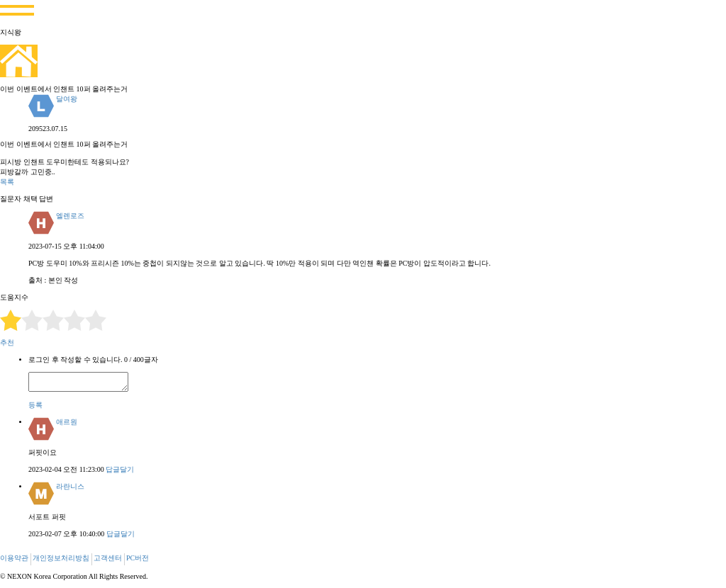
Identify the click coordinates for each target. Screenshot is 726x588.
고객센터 (108, 558)
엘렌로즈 (70, 216)
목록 (7, 182)
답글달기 (120, 469)
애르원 (67, 422)
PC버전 (138, 558)
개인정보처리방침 (61, 558)
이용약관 (14, 558)
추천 (7, 343)
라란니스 (70, 486)
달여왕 (67, 99)
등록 (35, 405)
